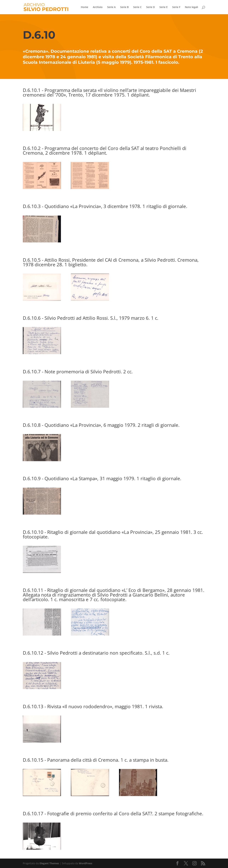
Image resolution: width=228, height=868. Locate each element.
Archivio (98, 7)
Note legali (191, 7)
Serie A (111, 7)
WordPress (86, 863)
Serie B (124, 7)
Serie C (137, 7)
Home (85, 7)
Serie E (164, 7)
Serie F (176, 7)
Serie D (151, 7)
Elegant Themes (49, 863)
